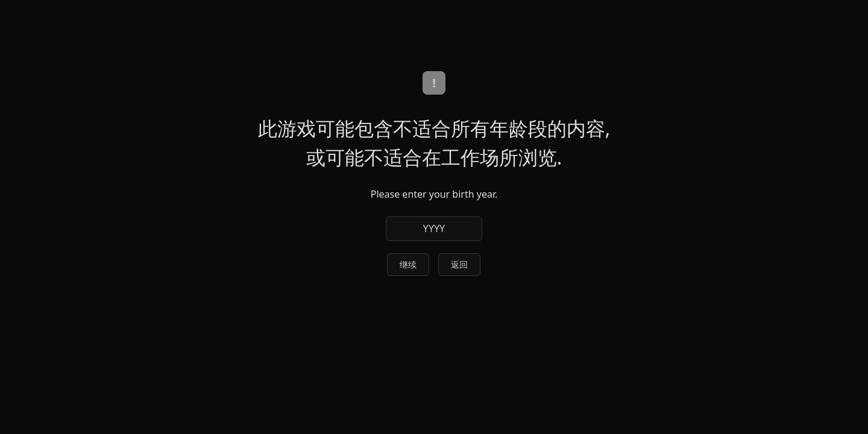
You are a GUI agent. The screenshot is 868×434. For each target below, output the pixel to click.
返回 (459, 264)
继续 (408, 264)
